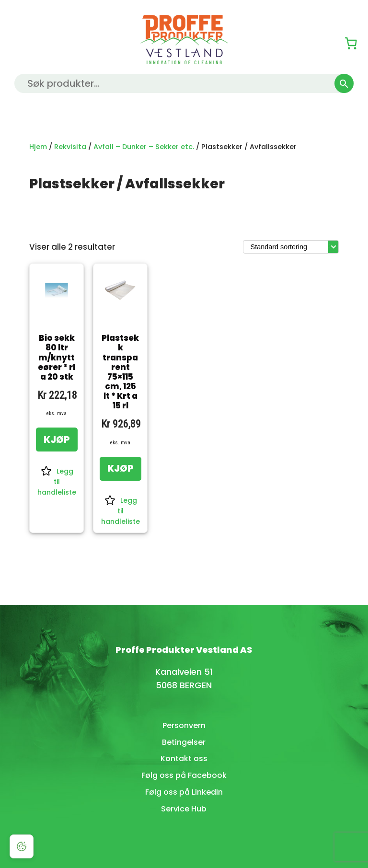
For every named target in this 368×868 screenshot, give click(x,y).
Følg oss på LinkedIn (184, 792)
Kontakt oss (184, 758)
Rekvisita (70, 147)
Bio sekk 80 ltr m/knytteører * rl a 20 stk (57, 357)
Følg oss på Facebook (184, 775)
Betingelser (184, 742)
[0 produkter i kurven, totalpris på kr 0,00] (351, 43)
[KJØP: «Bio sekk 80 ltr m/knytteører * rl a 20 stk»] (57, 440)
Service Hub (184, 809)
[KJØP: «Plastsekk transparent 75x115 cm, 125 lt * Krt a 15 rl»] (121, 469)
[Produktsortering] (291, 247)
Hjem (38, 147)
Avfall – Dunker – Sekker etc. (144, 147)
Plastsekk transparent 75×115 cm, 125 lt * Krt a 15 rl (120, 372)
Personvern (184, 725)
